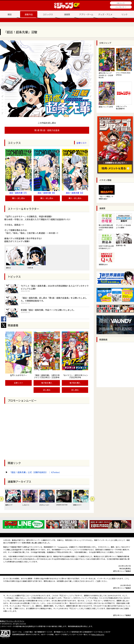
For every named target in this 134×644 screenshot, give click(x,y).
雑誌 (10, 14)
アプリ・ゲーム (86, 14)
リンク (124, 14)
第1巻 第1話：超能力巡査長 (47, 130)
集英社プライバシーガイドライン (12, 621)
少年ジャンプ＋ (121, 3)
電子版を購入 (47, 383)
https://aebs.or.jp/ (98, 634)
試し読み (47, 390)
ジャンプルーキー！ (121, 7)
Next (92, 499)
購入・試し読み (19, 198)
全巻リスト (82, 143)
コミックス (48, 14)
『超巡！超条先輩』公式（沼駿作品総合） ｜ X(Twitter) (35, 472)
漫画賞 (67, 14)
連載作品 (29, 14)
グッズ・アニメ (105, 14)
